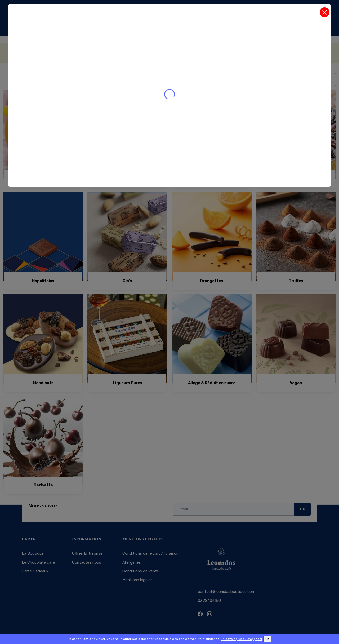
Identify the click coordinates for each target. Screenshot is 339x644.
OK (267, 639)
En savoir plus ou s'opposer (242, 639)
